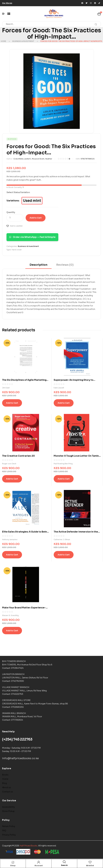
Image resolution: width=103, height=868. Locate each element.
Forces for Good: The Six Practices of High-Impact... (52, 33)
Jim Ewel (6, 388)
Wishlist (90, 866)
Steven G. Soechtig (10, 615)
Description (38, 265)
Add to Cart (36, 218)
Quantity (11, 212)
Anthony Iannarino (10, 539)
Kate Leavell (59, 388)
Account (39, 866)
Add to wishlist (16, 226)
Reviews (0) (65, 265)
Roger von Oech (9, 464)
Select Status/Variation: (18, 192)
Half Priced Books (28, 846)
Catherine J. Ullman (62, 539)
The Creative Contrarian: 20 (18, 456)
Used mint (32, 201)
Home (3, 41)
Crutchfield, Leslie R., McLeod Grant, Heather (33, 159)
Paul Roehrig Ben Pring (63, 464)
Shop (13, 866)
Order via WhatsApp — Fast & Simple (32, 237)
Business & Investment (23, 41)
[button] (7, 3)
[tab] (38, 266)
